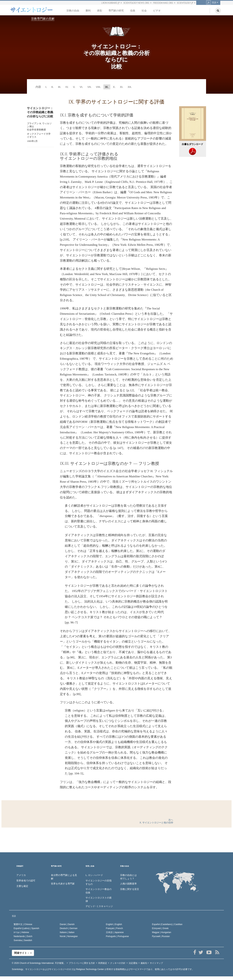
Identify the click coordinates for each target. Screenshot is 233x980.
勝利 (88, 11)
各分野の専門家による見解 (64, 877)
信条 (133, 11)
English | (114, 924)
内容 (38, 87)
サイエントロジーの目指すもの (99, 882)
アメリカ (21, 875)
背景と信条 (90, 866)
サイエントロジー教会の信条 (99, 891)
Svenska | (23, 940)
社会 (144, 11)
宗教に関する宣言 (130, 889)
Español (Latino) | (26, 928)
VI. (81, 87)
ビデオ (157, 11)
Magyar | (162, 932)
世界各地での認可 (26, 881)
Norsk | (69, 936)
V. (74, 87)
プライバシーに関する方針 (82, 963)
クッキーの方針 (118, 963)
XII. (130, 87)
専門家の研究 (116, 11)
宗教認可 (20, 866)
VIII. (98, 87)
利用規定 (103, 963)
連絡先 (144, 963)
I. (46, 87)
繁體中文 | (23, 924)
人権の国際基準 (128, 884)
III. (60, 87)
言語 (211, 3)
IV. (67, 87)
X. (114, 87)
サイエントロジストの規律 (99, 899)
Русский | (161, 936)
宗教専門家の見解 (43, 19)
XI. (122, 87)
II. (53, 87)
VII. (89, 87)
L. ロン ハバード (94, 875)
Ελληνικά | (160, 928)
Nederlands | (23, 936)
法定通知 (133, 963)
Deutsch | (69, 928)
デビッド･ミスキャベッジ (99, 906)
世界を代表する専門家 (63, 884)
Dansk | (67, 924)
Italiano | (67, 932)
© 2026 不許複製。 (39, 963)
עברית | (21, 932)
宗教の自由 (73, 11)
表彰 (100, 11)
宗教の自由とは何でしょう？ (128, 877)
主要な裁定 (22, 886)
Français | (114, 928)
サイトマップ (156, 963)
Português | (117, 936)
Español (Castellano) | (167, 924)
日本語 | (115, 932)
